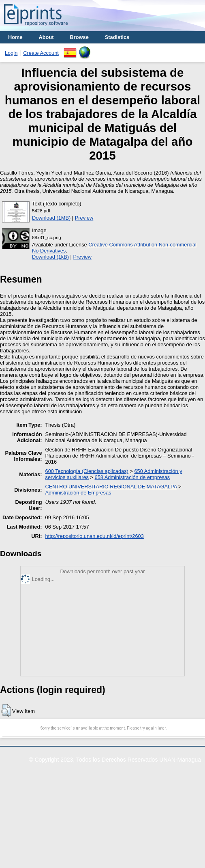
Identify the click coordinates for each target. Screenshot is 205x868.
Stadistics (117, 37)
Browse (79, 37)
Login (11, 53)
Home (15, 37)
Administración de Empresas (78, 493)
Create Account (41, 53)
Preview (84, 218)
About (46, 37)
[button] (6, 710)
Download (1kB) (50, 257)
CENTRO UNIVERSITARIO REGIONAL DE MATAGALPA (111, 487)
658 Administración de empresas (132, 477)
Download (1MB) (51, 218)
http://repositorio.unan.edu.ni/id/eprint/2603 (95, 536)
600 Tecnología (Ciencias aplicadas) (87, 471)
